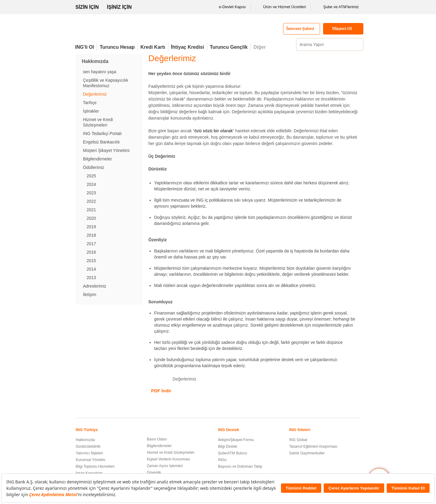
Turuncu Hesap (117, 47)
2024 (91, 184)
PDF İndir (161, 391)
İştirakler (91, 111)
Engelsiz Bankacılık (101, 142)
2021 (91, 210)
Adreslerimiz (95, 286)
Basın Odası (157, 439)
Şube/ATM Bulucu (233, 453)
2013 (91, 278)
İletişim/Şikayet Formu (236, 440)
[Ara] (358, 44)
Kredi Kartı (153, 47)
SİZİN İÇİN (87, 7)
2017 (91, 244)
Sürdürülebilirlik (88, 446)
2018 (91, 235)
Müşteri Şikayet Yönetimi (106, 150)
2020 (91, 218)
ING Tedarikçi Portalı (102, 133)
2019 (91, 227)
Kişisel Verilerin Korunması (168, 459)
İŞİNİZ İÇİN (119, 7)
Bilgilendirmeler (97, 159)
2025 (91, 176)
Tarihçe (90, 103)
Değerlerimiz (95, 94)
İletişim (90, 295)
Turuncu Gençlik (229, 47)
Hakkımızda (85, 440)
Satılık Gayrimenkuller (307, 453)
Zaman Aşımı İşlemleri (165, 466)
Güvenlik (154, 473)
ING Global (298, 440)
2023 (91, 193)
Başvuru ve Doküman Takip (240, 466)
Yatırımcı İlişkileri (89, 453)
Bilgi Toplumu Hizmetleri (95, 466)
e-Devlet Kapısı (228, 7)
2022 (91, 201)
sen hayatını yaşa (100, 72)
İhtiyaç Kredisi (188, 47)
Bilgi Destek (228, 446)
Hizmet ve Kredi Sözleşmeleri (171, 453)
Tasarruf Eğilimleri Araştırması (313, 446)
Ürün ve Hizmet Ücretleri (281, 7)
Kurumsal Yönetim (91, 460)
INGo (222, 460)
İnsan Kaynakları (89, 473)
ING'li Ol (84, 47)
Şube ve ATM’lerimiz (337, 7)
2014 (91, 269)
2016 (91, 252)
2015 (91, 261)
